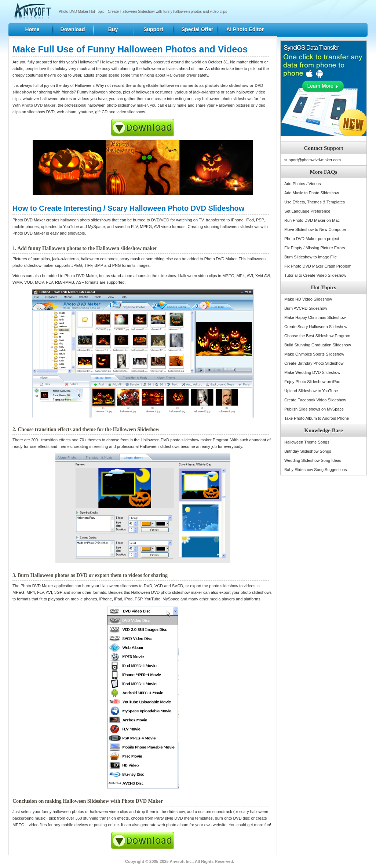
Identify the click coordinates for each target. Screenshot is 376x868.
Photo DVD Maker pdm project (312, 239)
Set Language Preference (307, 211)
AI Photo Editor (245, 29)
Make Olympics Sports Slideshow (314, 354)
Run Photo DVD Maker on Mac (312, 220)
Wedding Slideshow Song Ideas (313, 460)
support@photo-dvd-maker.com (313, 160)
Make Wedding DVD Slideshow (312, 372)
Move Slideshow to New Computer (315, 229)
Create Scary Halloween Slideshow (316, 327)
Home (32, 29)
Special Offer (197, 29)
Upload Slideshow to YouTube (311, 391)
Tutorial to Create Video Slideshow (315, 275)
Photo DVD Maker (39, 105)
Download (73, 29)
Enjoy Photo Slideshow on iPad (312, 382)
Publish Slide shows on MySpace (314, 409)
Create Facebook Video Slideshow (315, 400)
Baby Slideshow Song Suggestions (316, 470)
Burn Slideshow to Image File (311, 257)
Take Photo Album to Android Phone (317, 418)
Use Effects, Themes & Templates (315, 202)
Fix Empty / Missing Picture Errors (315, 248)
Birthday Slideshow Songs (308, 451)
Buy (113, 29)
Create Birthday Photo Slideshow (314, 363)
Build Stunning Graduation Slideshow (318, 345)
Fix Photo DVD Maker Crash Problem (318, 266)
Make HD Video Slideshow (308, 299)
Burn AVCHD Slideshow (306, 308)
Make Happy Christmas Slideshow (315, 317)
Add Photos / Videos (302, 184)
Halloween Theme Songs (307, 442)
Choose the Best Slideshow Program (317, 336)
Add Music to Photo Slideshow (312, 193)
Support (153, 29)
